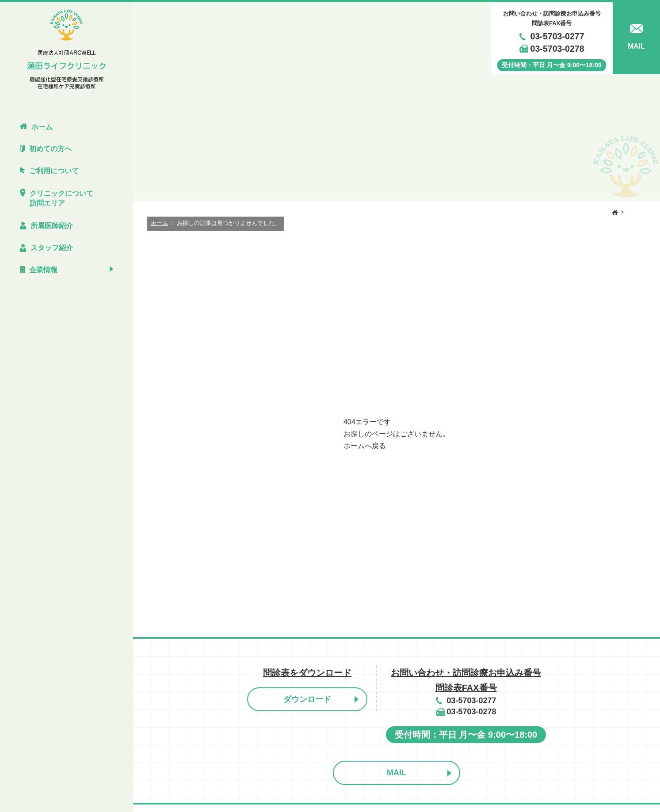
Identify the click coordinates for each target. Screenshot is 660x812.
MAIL (397, 773)
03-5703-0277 (557, 36)
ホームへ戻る (365, 446)
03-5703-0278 (557, 49)
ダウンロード (307, 699)
